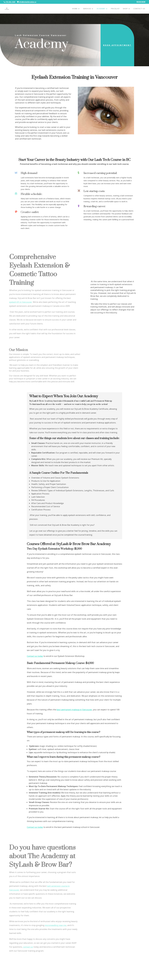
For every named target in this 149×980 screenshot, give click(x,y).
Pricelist (115, 9)
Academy (101, 9)
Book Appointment (115, 45)
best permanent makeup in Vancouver (74, 710)
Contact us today (35, 656)
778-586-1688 (10, 2)
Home (75, 9)
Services (87, 9)
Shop (125, 9)
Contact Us (139, 9)
